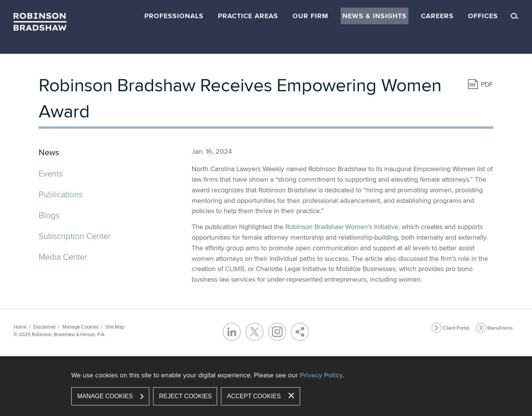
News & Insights (375, 16)
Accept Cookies (254, 396)
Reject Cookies (185, 396)
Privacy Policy (321, 375)
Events (51, 173)
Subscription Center (75, 236)
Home (20, 327)
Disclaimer (45, 327)
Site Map (115, 327)
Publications (61, 194)
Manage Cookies (81, 327)
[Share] (300, 332)
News (49, 152)
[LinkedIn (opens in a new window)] (232, 332)
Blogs (49, 215)
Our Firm (310, 16)
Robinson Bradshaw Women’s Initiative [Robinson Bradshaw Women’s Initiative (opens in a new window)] (342, 227)
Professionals (174, 16)
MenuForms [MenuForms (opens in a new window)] (500, 328)
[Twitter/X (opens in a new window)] (254, 332)
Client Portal (456, 328)
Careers (437, 16)
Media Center (63, 256)
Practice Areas (248, 16)
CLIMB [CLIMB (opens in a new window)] (235, 269)
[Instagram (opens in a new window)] (277, 332)
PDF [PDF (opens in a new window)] (487, 84)
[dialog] (266, 386)
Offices (483, 16)
